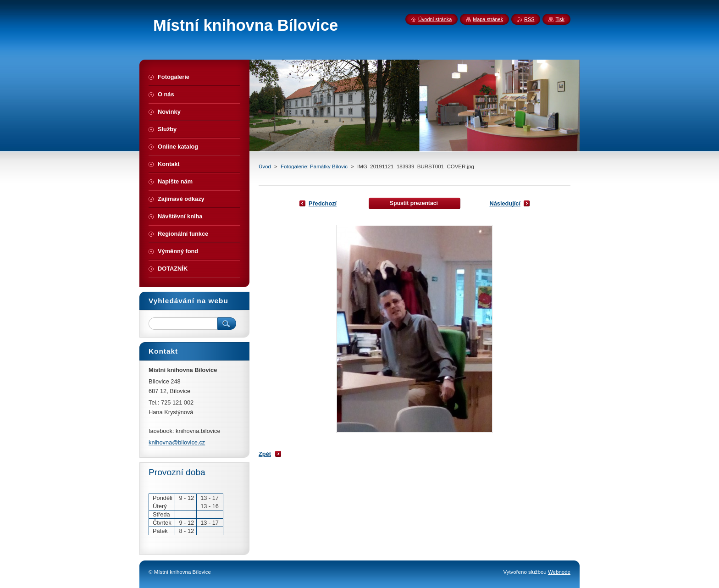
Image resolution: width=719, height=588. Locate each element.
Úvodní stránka (435, 19)
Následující (505, 203)
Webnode (559, 572)
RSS (529, 19)
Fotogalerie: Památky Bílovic (314, 166)
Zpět (265, 454)
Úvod (265, 166)
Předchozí (323, 203)
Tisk (560, 19)
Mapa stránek (488, 19)
